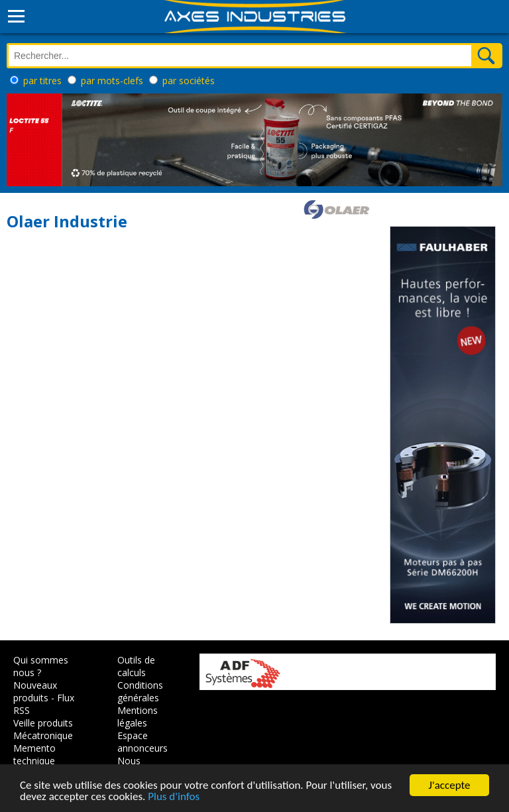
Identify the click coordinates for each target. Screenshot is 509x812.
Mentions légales (138, 717)
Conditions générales (140, 691)
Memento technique (34, 754)
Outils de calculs (136, 666)
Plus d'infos (174, 798)
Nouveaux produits (35, 691)
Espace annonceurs (142, 742)
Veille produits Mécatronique (43, 729)
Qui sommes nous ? (41, 666)
